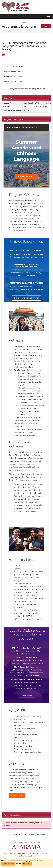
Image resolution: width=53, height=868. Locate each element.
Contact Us (17, 796)
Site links (26, 22)
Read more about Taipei (27, 298)
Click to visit (17, 77)
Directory (12, 853)
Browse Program (26, 177)
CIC (6, 853)
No (29, 864)
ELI (34, 853)
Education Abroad (24, 853)
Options (46, 26)
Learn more (26, 695)
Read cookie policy (8, 864)
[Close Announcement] (50, 31)
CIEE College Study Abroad (22, 128)
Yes (24, 864)
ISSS (39, 853)
